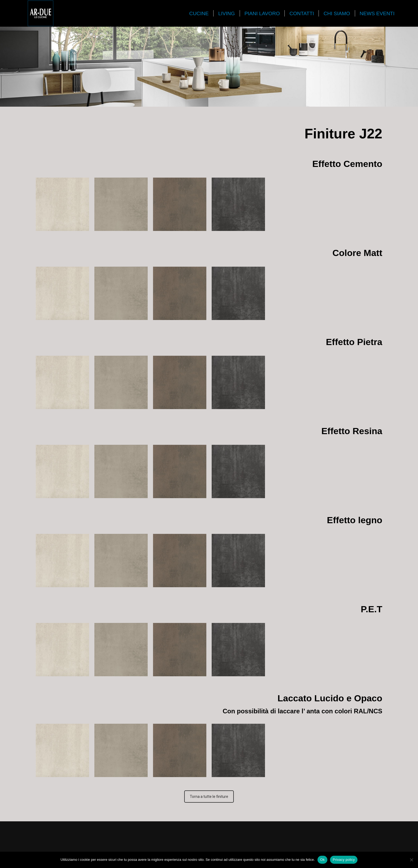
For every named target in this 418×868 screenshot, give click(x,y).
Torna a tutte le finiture (209, 797)
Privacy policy (344, 860)
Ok (322, 860)
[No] (411, 860)
